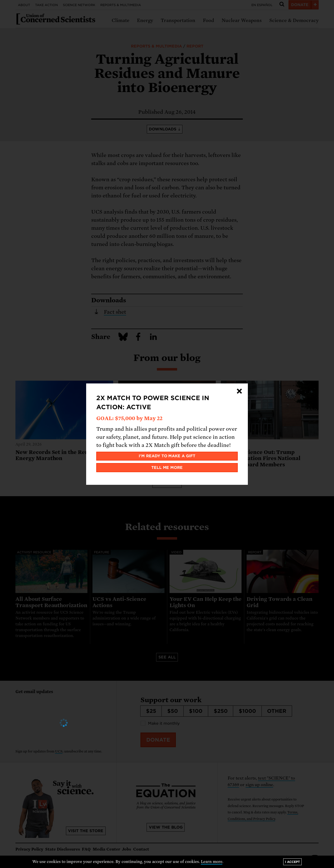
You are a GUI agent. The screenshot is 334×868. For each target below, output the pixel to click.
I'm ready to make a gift (167, 456)
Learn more (212, 862)
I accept (292, 862)
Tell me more (167, 468)
